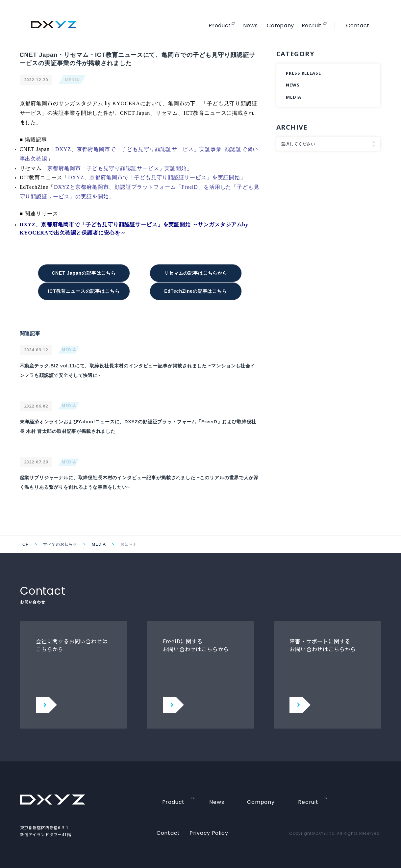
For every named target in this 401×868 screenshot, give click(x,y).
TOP (24, 542)
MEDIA (72, 80)
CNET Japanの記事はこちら (84, 273)
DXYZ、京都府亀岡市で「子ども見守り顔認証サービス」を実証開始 (154, 177)
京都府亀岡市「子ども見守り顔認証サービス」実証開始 (117, 168)
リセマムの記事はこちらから (196, 273)
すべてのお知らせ (60, 542)
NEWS (293, 85)
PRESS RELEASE (303, 73)
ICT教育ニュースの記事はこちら (84, 289)
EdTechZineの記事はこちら (195, 289)
